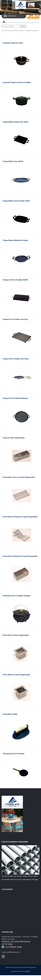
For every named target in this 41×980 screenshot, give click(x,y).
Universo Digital (25, 971)
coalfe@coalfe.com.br (11, 952)
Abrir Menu (12, 16)
